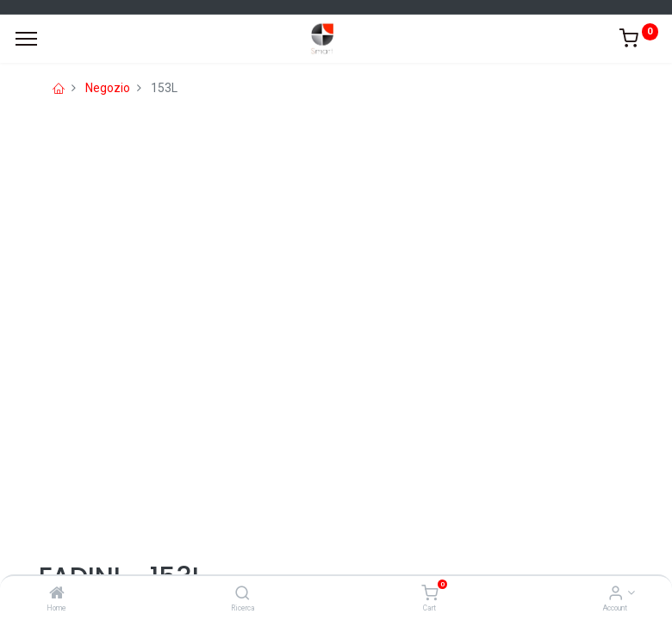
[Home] (57, 594)
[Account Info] (616, 594)
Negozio (108, 88)
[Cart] (429, 594)
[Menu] (26, 39)
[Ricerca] (243, 594)
